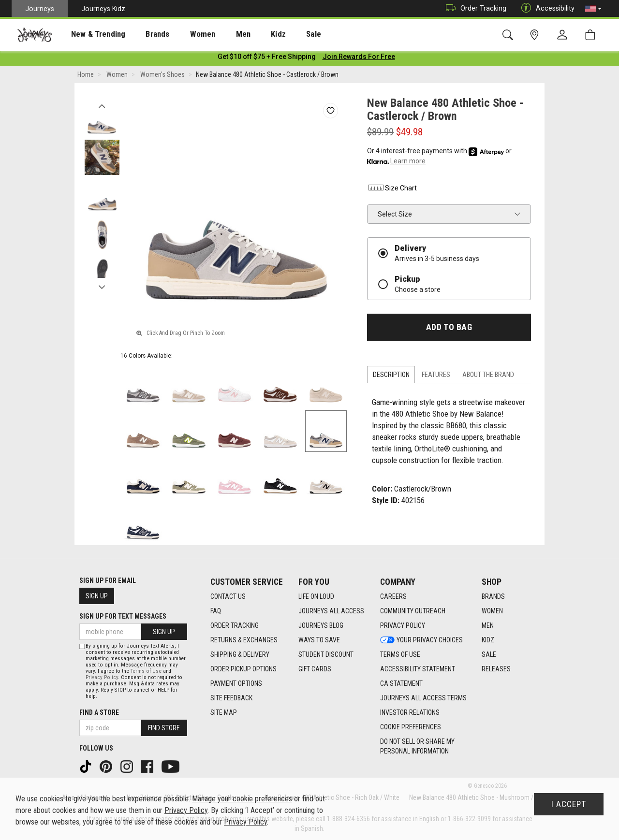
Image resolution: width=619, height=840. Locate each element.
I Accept (569, 804)
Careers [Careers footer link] (393, 596)
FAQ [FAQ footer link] (216, 611)
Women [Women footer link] (492, 611)
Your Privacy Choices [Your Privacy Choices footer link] (421, 640)
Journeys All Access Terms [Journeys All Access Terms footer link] (423, 698)
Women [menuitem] (182, 34)
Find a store (99, 712)
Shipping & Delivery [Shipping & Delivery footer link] (240, 654)
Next (102, 287)
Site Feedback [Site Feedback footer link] (231, 698)
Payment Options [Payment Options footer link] (236, 683)
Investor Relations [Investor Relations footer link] (410, 712)
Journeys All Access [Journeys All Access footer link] (331, 611)
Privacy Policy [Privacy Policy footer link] (403, 625)
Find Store (164, 728)
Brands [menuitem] (142, 34)
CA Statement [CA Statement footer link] (401, 683)
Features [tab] (436, 377)
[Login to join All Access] (267, 58)
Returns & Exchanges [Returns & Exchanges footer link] (244, 640)
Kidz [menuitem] (249, 34)
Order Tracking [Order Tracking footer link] (235, 625)
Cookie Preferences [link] (411, 727)
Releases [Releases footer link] (496, 669)
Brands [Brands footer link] (493, 596)
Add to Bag (449, 329)
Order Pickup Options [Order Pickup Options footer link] (243, 669)
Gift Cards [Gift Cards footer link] (315, 669)
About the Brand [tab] (488, 377)
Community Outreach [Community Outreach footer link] (413, 611)
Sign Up (97, 596)
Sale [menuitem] (280, 34)
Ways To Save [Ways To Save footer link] (319, 640)
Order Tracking (474, 8)
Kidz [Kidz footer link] (488, 640)
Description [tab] (391, 377)
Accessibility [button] (545, 8)
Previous (102, 105)
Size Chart (392, 189)
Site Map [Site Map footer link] (224, 712)
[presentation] (89, 34)
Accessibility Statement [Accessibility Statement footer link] (418, 669)
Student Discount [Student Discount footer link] (326, 654)
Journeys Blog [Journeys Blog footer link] (321, 625)
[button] (593, 9)
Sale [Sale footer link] (489, 654)
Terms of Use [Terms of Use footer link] (400, 654)
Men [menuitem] (218, 34)
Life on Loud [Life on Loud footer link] (316, 596)
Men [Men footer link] (488, 625)
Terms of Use (146, 671)
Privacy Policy (102, 677)
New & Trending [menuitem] (89, 34)
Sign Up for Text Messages (123, 616)
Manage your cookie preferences (242, 799)
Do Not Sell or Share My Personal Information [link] (417, 746)
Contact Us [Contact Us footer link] (228, 596)
